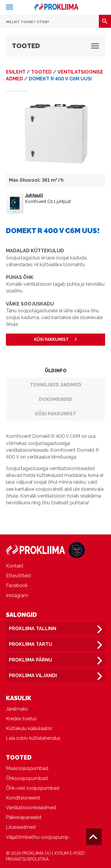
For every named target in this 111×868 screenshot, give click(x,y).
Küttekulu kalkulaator (29, 728)
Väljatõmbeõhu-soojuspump (37, 837)
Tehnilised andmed (56, 385)
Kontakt (15, 566)
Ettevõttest (18, 576)
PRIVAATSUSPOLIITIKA (27, 859)
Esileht (16, 72)
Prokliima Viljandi (33, 676)
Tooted (41, 72)
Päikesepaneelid (24, 817)
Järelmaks (17, 709)
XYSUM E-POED (69, 853)
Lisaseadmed (21, 827)
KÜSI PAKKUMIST (51, 339)
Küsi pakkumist (56, 414)
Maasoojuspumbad (27, 768)
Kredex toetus (21, 719)
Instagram (17, 595)
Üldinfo (56, 371)
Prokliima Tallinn (33, 629)
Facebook (17, 585)
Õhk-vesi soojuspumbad (33, 788)
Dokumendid (55, 399)
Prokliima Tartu (30, 644)
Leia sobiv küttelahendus (33, 738)
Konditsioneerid (23, 798)
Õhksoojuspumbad (27, 778)
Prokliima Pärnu (30, 660)
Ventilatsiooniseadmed (31, 808)
